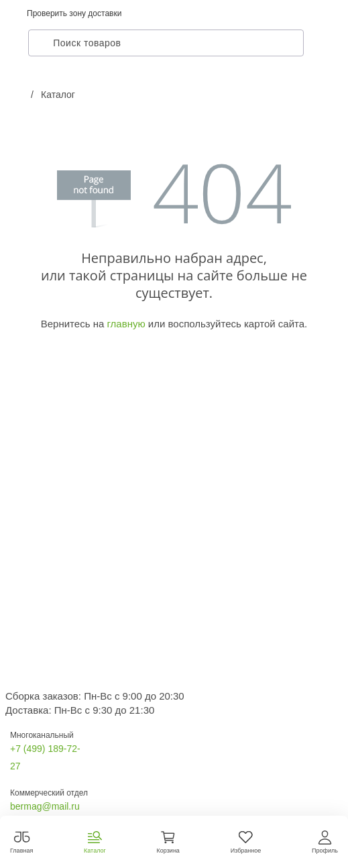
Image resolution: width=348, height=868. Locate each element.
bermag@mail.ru (45, 806)
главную (126, 324)
